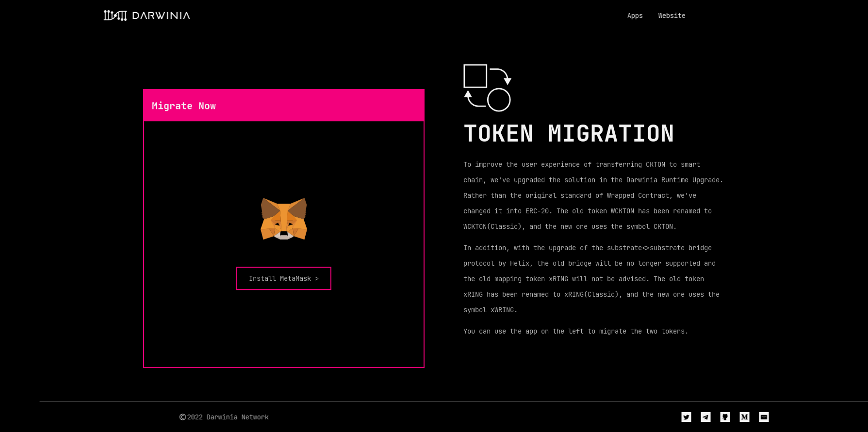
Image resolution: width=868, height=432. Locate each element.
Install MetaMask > (284, 285)
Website (654, 16)
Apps (617, 16)
